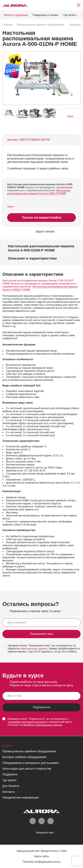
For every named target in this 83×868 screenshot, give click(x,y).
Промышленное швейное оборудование (29, 751)
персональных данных (34, 649)
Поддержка (10, 775)
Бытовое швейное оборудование (24, 757)
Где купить (70, 15)
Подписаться (42, 708)
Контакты (9, 792)
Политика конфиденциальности (41, 862)
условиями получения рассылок (27, 722)
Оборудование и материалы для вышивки (30, 763)
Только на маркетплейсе (41, 218)
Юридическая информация (21, 798)
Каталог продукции (16, 15)
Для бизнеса (11, 786)
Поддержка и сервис (46, 15)
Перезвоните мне (42, 634)
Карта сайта (41, 856)
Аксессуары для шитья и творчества (27, 769)
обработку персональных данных (42, 725)
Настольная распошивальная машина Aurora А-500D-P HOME (39, 192)
